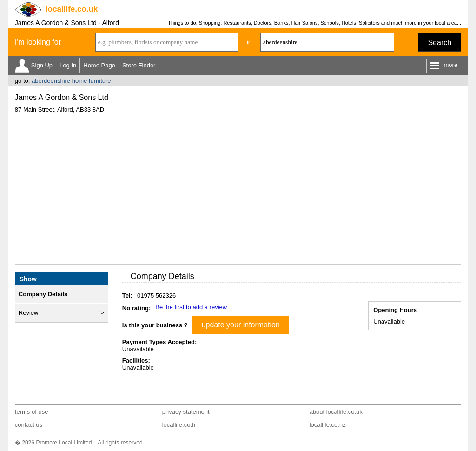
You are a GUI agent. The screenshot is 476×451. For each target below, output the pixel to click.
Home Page (99, 65)
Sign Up (42, 65)
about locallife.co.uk (336, 412)
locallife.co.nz (328, 425)
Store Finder (139, 65)
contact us (29, 425)
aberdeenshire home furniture (71, 81)
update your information (241, 325)
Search (440, 43)
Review (29, 313)
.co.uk (72, 9)
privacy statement (186, 412)
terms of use (32, 412)
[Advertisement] (238, 185)
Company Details (43, 294)
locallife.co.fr (179, 425)
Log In (68, 65)
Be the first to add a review (191, 307)
